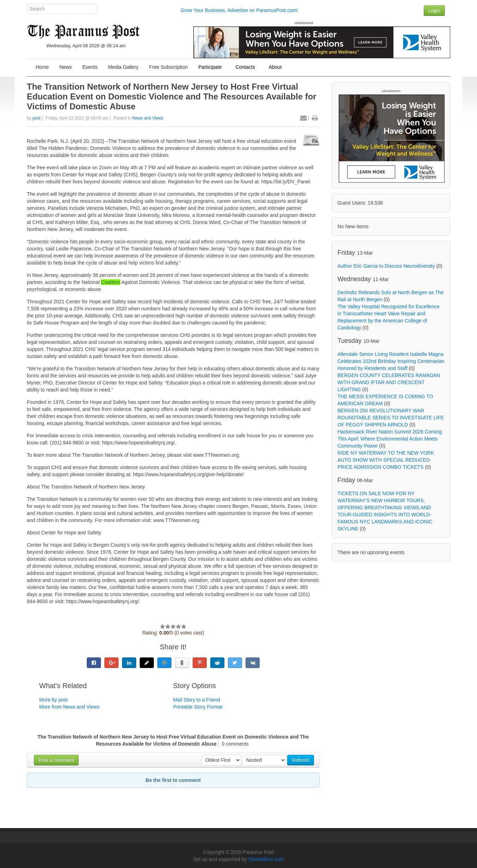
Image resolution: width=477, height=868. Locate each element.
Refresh (300, 760)
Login (434, 11)
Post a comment (56, 760)
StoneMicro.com (266, 859)
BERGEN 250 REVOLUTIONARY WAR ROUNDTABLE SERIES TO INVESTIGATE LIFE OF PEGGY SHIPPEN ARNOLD (391, 418)
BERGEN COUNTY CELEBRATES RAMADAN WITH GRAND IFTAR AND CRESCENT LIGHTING (389, 382)
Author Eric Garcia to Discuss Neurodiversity (386, 266)
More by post (53, 700)
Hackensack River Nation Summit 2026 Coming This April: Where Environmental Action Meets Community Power (390, 439)
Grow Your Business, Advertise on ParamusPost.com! (239, 10)
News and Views (148, 118)
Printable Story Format (198, 707)
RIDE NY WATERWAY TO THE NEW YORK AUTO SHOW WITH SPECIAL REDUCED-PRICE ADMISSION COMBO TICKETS (386, 460)
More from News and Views (69, 707)
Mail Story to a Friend (197, 700)
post (37, 118)
